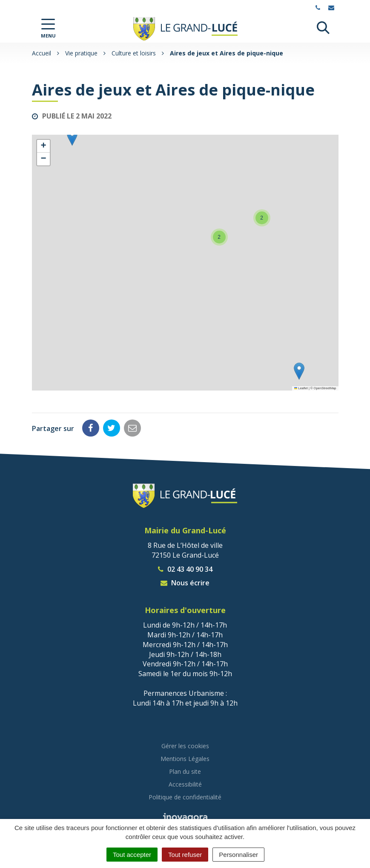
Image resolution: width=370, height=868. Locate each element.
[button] (299, 371)
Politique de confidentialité (185, 797)
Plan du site (185, 771)
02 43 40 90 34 (185, 569)
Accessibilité (185, 784)
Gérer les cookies (185, 746)
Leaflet (301, 388)
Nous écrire (185, 583)
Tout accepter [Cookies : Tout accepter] (132, 855)
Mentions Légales (185, 759)
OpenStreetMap (325, 388)
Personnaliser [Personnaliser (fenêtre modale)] (238, 855)
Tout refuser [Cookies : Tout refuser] (185, 855)
